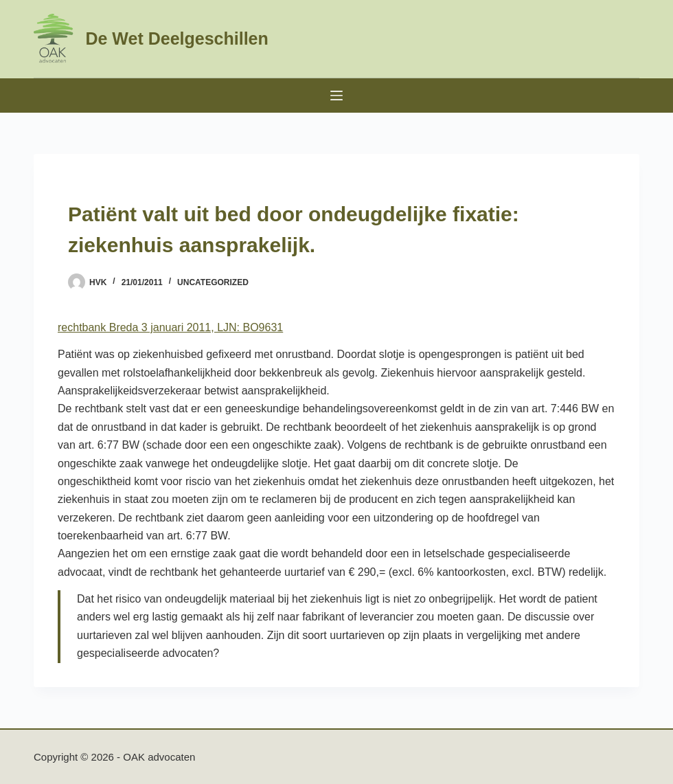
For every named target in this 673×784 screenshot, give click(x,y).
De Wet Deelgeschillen (176, 38)
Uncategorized (213, 282)
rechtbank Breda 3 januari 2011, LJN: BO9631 (170, 327)
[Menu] (336, 96)
